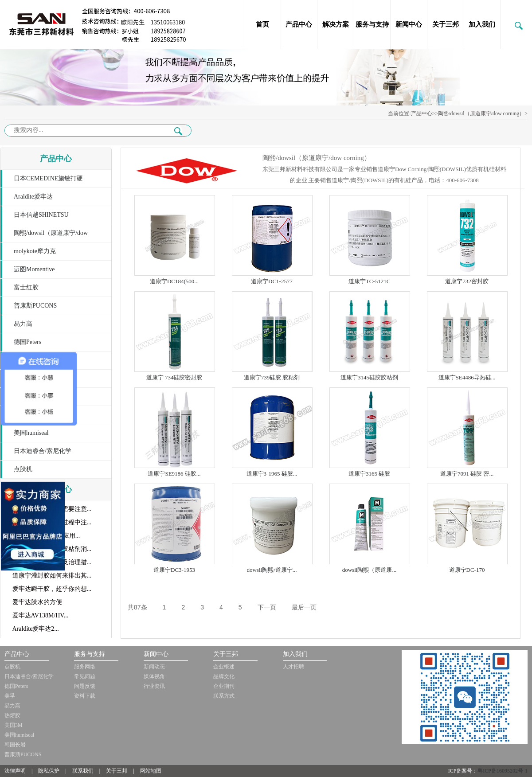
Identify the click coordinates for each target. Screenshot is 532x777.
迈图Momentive (34, 269)
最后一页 (304, 607)
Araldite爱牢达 (33, 197)
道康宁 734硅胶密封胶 (174, 377)
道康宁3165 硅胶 (369, 474)
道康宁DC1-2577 (272, 281)
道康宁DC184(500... (174, 281)
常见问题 (85, 676)
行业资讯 (154, 686)
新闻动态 (154, 667)
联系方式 (224, 696)
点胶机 (23, 469)
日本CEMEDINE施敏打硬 (48, 178)
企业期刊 (224, 686)
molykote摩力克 (35, 251)
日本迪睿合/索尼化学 (43, 451)
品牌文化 (224, 676)
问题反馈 (85, 686)
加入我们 (482, 24)
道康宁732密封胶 (467, 281)
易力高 (23, 324)
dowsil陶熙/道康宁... (272, 570)
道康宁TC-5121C (370, 281)
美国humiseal (31, 433)
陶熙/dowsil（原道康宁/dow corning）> (483, 113)
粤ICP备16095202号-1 (503, 771)
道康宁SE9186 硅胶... (174, 474)
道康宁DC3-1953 (174, 570)
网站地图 (151, 771)
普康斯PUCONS (35, 306)
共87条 (137, 607)
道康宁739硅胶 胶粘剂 (272, 377)
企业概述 (224, 667)
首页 (262, 24)
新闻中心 (409, 24)
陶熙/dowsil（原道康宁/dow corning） (44, 236)
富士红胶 (26, 287)
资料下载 (85, 696)
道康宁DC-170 (467, 570)
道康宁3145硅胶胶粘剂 (369, 377)
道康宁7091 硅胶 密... (467, 474)
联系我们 (83, 771)
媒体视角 (154, 676)
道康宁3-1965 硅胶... (272, 474)
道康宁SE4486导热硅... (467, 377)
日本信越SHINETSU (41, 215)
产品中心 (299, 24)
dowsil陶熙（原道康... (369, 570)
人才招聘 (293, 667)
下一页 (267, 607)
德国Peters (27, 342)
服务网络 (85, 667)
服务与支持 (372, 24)
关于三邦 (446, 24)
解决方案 (336, 24)
